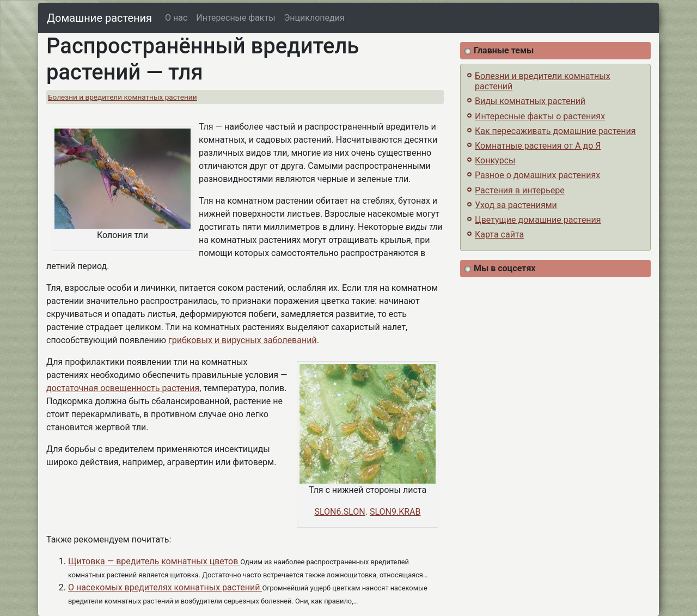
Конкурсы (495, 160)
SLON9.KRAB (395, 512)
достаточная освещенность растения (123, 388)
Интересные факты (236, 18)
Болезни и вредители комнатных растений (123, 97)
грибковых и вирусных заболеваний (243, 340)
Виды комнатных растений (530, 101)
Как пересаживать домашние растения (555, 131)
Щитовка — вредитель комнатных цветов (154, 561)
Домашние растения (99, 18)
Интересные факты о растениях (540, 116)
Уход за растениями (516, 205)
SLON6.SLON (340, 512)
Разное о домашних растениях (537, 175)
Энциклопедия (314, 18)
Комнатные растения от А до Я (538, 146)
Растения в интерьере (520, 190)
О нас (176, 18)
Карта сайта (499, 234)
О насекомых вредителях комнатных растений (165, 587)
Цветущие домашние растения (538, 220)
